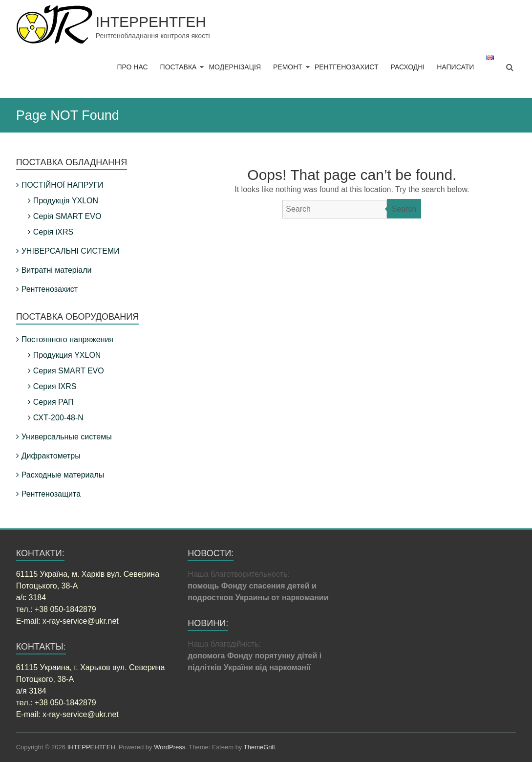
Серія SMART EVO (67, 216)
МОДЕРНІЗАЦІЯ (235, 67)
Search (404, 209)
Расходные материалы (63, 475)
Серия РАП (53, 402)
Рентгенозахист (50, 289)
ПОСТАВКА (179, 67)
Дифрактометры (51, 456)
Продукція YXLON (66, 201)
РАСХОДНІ (408, 67)
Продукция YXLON (67, 355)
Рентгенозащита (51, 494)
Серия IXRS (55, 386)
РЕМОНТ (288, 67)
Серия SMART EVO (69, 371)
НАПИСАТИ (455, 67)
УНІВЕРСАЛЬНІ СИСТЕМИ (71, 251)
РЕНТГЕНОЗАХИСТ (347, 67)
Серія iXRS (53, 232)
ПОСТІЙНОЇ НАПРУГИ (63, 185)
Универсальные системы (67, 437)
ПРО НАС (132, 67)
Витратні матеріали (57, 270)
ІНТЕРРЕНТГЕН (151, 22)
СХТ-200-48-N (58, 418)
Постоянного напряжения (67, 339)
